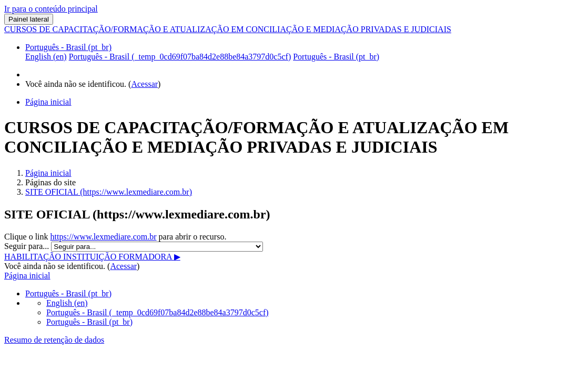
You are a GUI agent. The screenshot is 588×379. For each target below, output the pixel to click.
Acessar (144, 84)
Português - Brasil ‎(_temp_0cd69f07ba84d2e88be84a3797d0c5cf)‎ (158, 312)
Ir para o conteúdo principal (51, 9)
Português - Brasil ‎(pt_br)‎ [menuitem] (336, 57)
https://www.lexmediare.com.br (104, 237)
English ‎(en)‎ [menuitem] (46, 57)
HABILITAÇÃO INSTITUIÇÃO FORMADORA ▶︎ (92, 257)
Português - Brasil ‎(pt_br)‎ (68, 47)
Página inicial (48, 173)
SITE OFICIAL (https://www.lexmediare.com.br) (109, 192)
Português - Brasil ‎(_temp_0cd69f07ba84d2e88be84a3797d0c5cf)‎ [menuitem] (180, 57)
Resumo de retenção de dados (54, 340)
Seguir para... (28, 246)
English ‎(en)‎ (67, 303)
